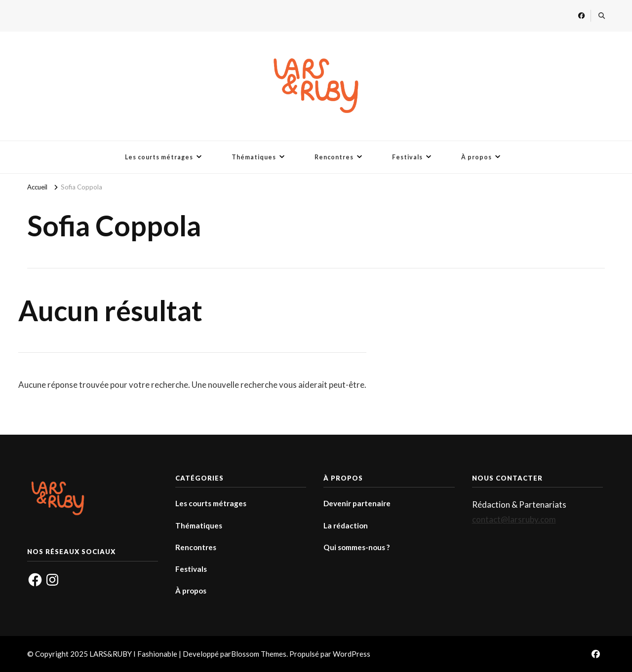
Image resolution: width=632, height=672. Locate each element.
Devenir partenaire (357, 503)
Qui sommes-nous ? (356, 547)
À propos (476, 157)
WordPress (352, 654)
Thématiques (254, 157)
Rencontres (334, 157)
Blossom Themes (259, 654)
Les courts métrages (159, 157)
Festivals (407, 157)
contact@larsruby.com (514, 519)
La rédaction (346, 525)
